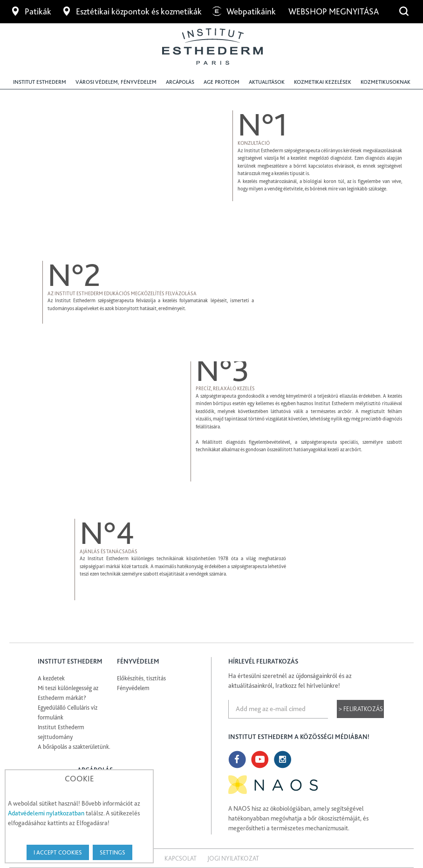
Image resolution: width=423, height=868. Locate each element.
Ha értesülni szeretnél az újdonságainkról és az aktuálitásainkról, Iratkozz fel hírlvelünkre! (290, 681)
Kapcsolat (181, 858)
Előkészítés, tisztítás (141, 678)
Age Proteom (222, 82)
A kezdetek (51, 678)
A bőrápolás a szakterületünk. (74, 747)
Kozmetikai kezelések (323, 82)
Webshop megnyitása (334, 11)
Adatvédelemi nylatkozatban (46, 813)
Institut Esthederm (40, 82)
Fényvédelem (133, 688)
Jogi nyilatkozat (233, 858)
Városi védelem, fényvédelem (116, 82)
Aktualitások (267, 82)
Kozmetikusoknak (385, 82)
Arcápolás (180, 82)
